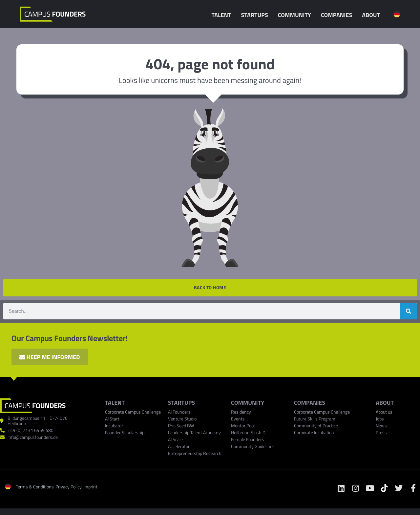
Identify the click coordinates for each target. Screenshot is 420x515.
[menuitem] (397, 14)
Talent (223, 15)
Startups (256, 15)
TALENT (115, 403)
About (373, 15)
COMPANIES (310, 403)
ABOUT (385, 403)
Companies (338, 15)
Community (296, 15)
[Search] (409, 311)
